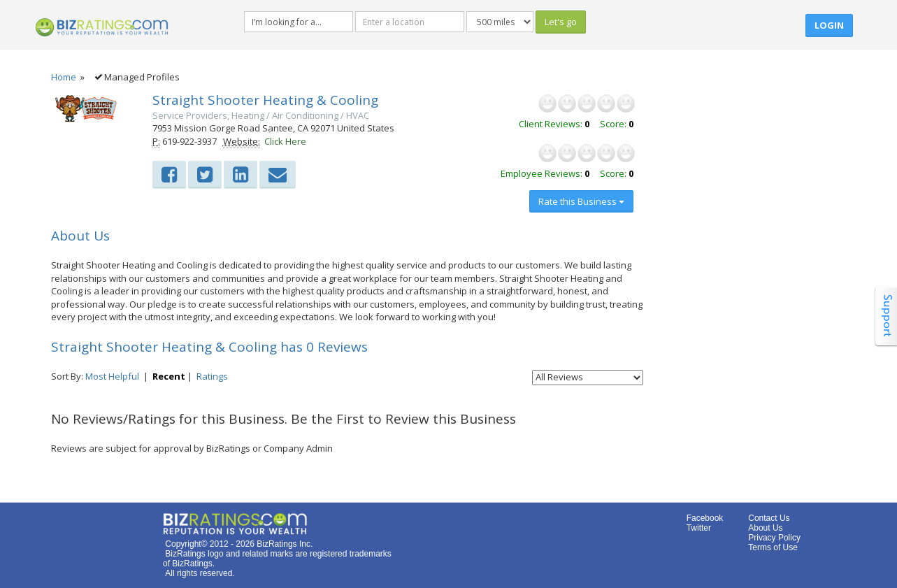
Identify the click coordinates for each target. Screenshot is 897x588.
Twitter (699, 528)
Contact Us (769, 518)
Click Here (285, 141)
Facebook (705, 518)
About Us (765, 528)
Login (829, 25)
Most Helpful (112, 376)
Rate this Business (581, 201)
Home (64, 77)
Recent (169, 376)
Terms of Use (773, 547)
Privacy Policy (774, 538)
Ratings (212, 376)
